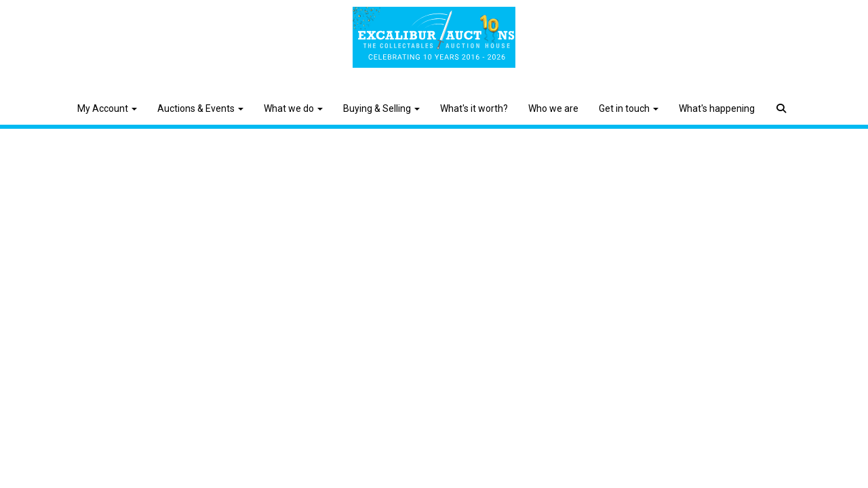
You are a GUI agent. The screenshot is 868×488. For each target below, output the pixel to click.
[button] (783, 98)
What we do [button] (293, 108)
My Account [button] (107, 108)
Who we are (553, 108)
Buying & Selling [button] (381, 108)
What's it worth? (474, 108)
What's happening (717, 108)
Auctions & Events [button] (200, 108)
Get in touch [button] (629, 108)
